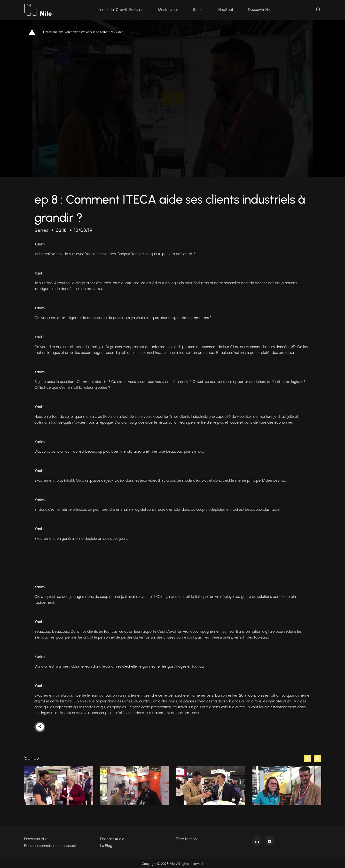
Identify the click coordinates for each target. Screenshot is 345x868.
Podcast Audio (112, 839)
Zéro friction (186, 839)
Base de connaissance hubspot (50, 845)
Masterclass (168, 10)
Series (198, 10)
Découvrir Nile (260, 10)
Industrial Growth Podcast (121, 10)
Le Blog (106, 845)
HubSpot (226, 10)
